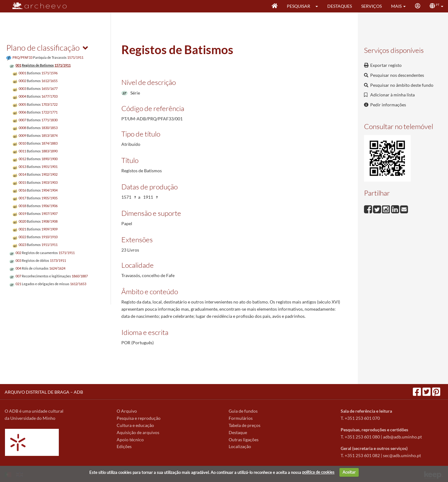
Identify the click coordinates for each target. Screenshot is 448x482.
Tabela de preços (245, 425)
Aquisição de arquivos (138, 432)
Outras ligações (244, 440)
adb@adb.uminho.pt (402, 437)
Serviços (371, 6)
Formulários (241, 418)
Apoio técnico (130, 440)
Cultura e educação (135, 425)
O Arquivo (127, 411)
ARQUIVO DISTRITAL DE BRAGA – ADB (44, 392)
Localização (240, 446)
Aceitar (349, 472)
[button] (319, 6)
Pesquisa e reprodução (139, 418)
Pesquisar (299, 6)
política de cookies (318, 472)
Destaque (238, 432)
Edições (124, 446)
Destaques (340, 6)
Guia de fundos (243, 411)
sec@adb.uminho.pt (402, 455)
